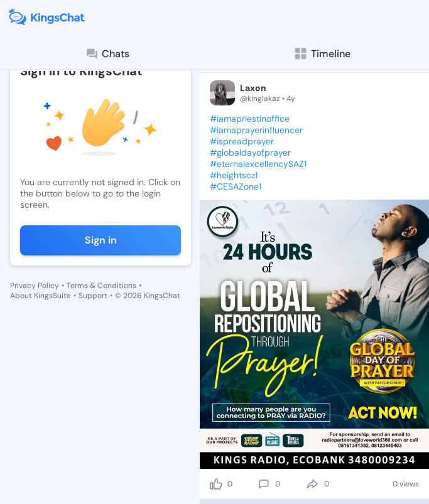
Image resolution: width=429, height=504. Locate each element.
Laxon (253, 88)
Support (93, 296)
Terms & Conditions (101, 286)
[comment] (264, 484)
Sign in (101, 240)
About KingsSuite (41, 296)
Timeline (322, 54)
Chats (107, 54)
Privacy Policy (35, 286)
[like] (216, 484)
